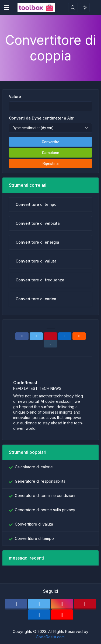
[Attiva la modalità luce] (85, 8)
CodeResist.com (50, 637)
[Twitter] (36, 336)
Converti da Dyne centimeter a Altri (42, 118)
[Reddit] (79, 336)
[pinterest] (85, 604)
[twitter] (39, 604)
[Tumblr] (50, 344)
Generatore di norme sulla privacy (45, 510)
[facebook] (16, 604)
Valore (15, 96)
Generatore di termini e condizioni (45, 495)
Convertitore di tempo (34, 538)
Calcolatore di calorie (34, 467)
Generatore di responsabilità (40, 481)
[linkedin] (39, 615)
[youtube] (62, 615)
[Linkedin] (65, 336)
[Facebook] (22, 336)
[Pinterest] (50, 336)
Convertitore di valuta (34, 524)
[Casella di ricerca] (73, 8)
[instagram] (62, 604)
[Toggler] (6, 8)
